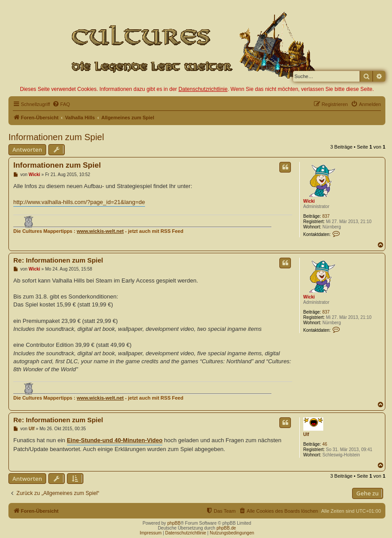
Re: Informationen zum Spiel (58, 260)
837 (326, 216)
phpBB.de (226, 528)
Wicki (309, 201)
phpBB (174, 523)
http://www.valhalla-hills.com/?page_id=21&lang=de (79, 202)
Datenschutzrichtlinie (203, 89)
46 (325, 444)
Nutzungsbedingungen (232, 533)
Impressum (151, 533)
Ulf (306, 434)
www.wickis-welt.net (100, 231)
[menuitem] (61, 104)
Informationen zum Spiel (56, 137)
